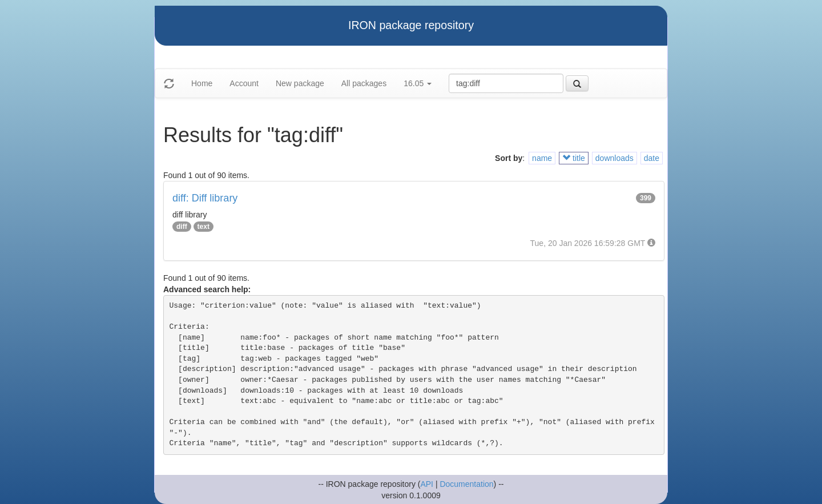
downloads (615, 158)
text (204, 227)
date (652, 158)
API (427, 484)
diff (182, 227)
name (542, 158)
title (574, 158)
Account (244, 83)
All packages (364, 83)
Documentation (466, 484)
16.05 (418, 83)
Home (202, 83)
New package (300, 83)
